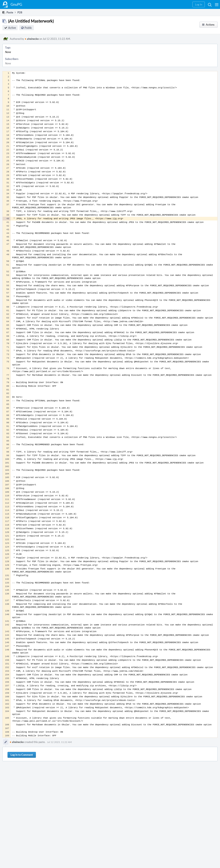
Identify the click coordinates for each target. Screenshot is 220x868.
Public (28, 28)
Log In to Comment (22, 755)
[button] (217, 4)
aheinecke (32, 39)
